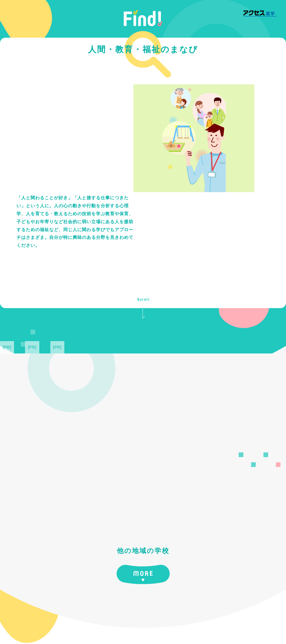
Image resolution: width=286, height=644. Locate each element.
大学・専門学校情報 (97, 621)
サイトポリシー (179, 621)
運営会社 (254, 621)
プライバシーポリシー (219, 621)
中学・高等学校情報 (140, 621)
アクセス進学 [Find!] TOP (48, 621)
